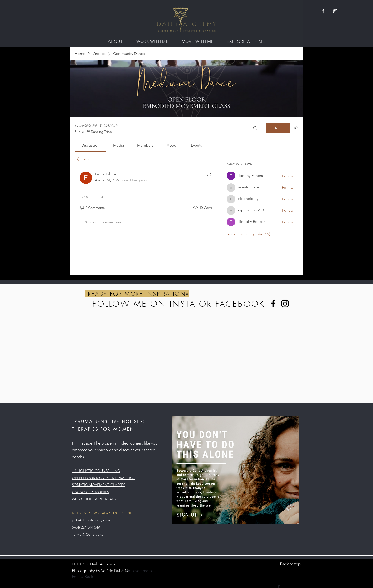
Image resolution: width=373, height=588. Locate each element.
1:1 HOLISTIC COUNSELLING (96, 471)
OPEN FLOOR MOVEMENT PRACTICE (103, 478)
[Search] (255, 128)
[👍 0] (85, 197)
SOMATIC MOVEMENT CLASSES (98, 485)
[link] (91, 145)
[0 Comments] (92, 208)
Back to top (290, 564)
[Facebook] (273, 304)
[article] (146, 201)
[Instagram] (285, 304)
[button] (115, 41)
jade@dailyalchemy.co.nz (92, 520)
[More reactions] (99, 197)
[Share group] (295, 128)
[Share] (209, 174)
